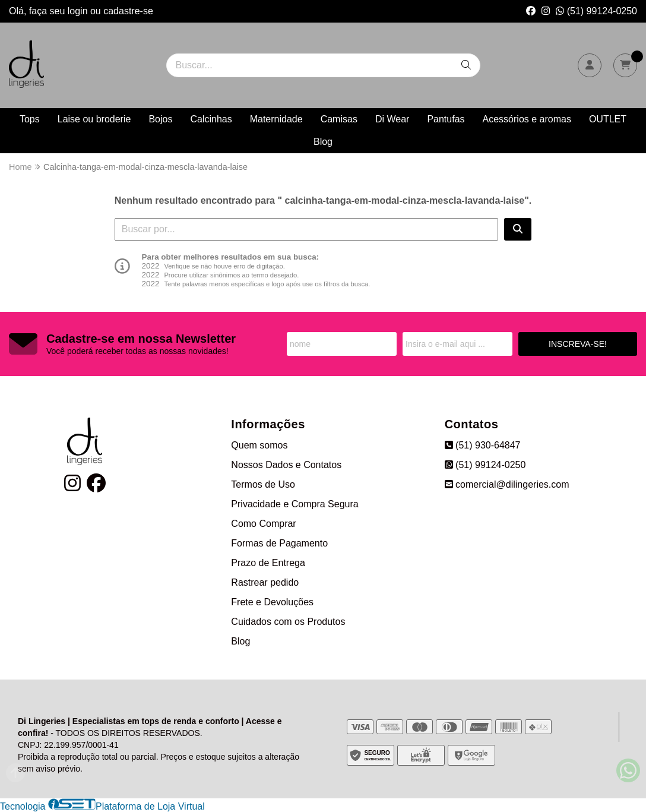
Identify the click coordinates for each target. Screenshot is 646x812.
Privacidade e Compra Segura (294, 504)
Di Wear (392, 119)
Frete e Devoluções (272, 602)
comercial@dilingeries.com (507, 484)
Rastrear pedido (265, 582)
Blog (323, 142)
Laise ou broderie (94, 119)
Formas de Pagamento (279, 543)
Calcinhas (211, 119)
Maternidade (276, 119)
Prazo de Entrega (268, 563)
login (79, 11)
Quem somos (259, 445)
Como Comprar (263, 524)
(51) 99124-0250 (596, 11)
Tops (30, 119)
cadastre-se (128, 11)
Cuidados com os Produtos (288, 622)
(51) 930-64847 (483, 445)
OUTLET (608, 119)
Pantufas (446, 119)
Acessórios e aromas (527, 119)
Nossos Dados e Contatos (286, 465)
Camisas (339, 119)
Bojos (160, 119)
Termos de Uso (263, 484)
